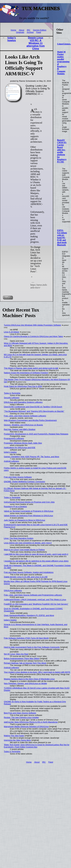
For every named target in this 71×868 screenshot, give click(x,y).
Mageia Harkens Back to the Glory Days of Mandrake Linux (29, 679)
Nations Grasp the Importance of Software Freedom (26, 373)
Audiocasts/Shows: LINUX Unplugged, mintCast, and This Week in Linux (35, 600)
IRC (28, 30)
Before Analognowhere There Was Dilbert (22, 658)
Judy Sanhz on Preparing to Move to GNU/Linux (25, 520)
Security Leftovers (12, 398)
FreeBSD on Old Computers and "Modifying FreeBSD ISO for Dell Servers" (36, 604)
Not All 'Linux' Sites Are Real (16, 654)
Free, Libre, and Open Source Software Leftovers (25, 416)
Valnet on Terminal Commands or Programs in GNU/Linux (29, 511)
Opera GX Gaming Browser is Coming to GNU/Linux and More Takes (34, 336)
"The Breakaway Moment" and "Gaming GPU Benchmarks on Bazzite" (34, 411)
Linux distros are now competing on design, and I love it (28, 543)
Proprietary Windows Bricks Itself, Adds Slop (23, 443)
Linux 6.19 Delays (12, 332)
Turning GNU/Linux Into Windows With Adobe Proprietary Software (33, 325)
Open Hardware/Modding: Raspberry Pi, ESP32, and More (29, 615)
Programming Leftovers (14, 438)
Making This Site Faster (14, 736)
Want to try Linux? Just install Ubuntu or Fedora (24, 550)
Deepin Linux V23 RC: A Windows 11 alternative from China (35, 43)
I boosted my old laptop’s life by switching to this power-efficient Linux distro (36, 561)
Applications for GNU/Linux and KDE (20, 448)
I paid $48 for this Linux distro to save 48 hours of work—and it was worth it (36, 554)
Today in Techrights (12, 393)
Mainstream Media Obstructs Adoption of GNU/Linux (26, 727)
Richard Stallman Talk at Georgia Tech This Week (25, 663)
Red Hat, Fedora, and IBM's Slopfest (20, 429)
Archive (30, 32)
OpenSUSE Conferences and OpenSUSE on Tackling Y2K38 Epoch (33, 407)
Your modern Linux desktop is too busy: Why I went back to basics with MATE (37, 672)
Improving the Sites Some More (17, 740)
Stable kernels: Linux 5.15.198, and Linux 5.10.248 (26, 577)
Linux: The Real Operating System (19, 538)
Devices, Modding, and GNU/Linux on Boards (23, 425)
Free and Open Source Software (18, 477)
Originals (20, 32)
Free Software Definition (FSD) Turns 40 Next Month (26, 638)
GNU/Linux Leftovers (13, 590)
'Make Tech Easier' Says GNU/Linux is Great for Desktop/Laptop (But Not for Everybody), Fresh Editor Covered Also (37, 746)
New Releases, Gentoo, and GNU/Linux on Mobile (25, 683)
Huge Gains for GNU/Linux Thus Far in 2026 (23, 386)
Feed (39, 32)
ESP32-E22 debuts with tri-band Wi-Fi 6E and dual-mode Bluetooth (62, 238)
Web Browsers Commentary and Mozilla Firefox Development (30, 420)
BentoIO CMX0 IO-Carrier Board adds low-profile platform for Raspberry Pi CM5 (62, 151)
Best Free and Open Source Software (20, 713)
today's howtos (12, 39)
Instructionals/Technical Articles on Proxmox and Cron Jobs (29, 502)
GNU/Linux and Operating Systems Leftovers (23, 402)
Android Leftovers (11, 461)
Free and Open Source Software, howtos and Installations (29, 572)
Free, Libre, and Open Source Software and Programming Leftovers (33, 595)
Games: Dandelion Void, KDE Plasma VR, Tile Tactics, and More (32, 457)
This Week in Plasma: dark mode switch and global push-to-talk (31, 368)
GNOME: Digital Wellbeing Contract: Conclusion (25, 482)
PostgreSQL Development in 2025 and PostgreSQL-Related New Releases (36, 434)
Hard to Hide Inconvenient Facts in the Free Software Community (32, 647)
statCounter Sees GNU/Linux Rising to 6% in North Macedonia (31, 722)
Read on (8, 298)
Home (13, 30)
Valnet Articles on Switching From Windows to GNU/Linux (29, 516)
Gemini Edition (40, 30)
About (21, 30)
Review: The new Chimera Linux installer (21, 717)
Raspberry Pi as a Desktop (15, 507)
